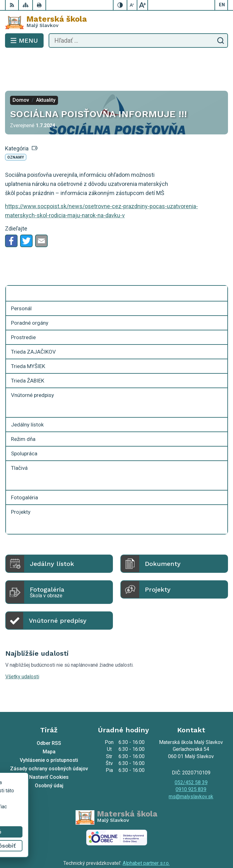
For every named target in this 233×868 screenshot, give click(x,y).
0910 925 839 (191, 761)
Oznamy (16, 129)
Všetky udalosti (22, 649)
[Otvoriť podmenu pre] (220, 266)
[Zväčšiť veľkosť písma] (142, 5)
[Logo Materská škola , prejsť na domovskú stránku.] (116, 22)
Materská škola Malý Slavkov (135, 843)
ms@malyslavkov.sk (191, 769)
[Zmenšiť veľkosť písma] (132, 5)
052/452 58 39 (191, 754)
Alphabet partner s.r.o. (146, 835)
